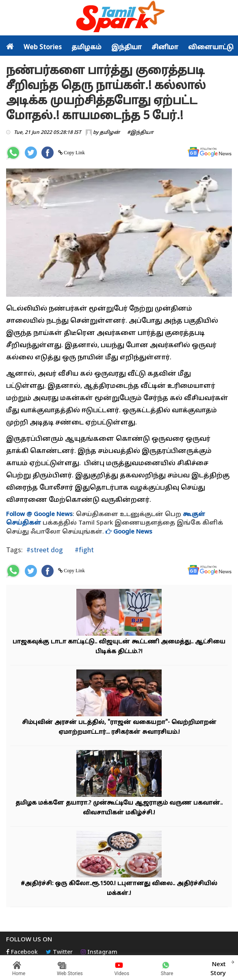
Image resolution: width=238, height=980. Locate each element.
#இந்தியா (140, 133)
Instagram (99, 953)
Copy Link (74, 153)
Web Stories (43, 48)
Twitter (59, 953)
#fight (83, 550)
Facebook (22, 953)
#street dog (45, 550)
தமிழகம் (87, 48)
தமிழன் (110, 133)
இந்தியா (127, 48)
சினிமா (165, 48)
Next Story (218, 968)
